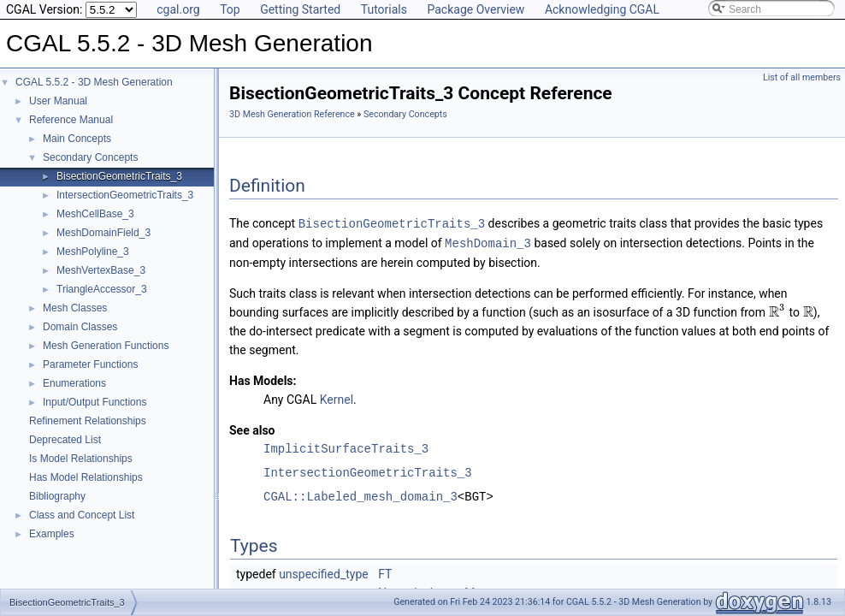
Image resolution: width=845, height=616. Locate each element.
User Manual (58, 101)
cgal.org (178, 9)
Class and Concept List (82, 515)
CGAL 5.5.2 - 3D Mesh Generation (94, 82)
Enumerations (74, 383)
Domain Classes (80, 327)
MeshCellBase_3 (95, 214)
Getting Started (300, 9)
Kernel (337, 398)
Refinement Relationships (88, 421)
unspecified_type (324, 572)
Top (230, 9)
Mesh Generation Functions (106, 346)
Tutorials (384, 9)
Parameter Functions (90, 364)
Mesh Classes (75, 308)
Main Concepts (77, 139)
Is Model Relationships (81, 459)
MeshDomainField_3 (103, 233)
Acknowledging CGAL (602, 9)
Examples (52, 534)
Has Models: (263, 379)
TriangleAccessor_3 (102, 289)
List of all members (802, 77)
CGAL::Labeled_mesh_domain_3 (360, 495)
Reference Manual (71, 120)
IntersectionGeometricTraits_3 (125, 195)
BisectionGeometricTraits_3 (119, 176)
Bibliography (57, 496)
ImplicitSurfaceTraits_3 (346, 447)
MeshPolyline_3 (93, 252)
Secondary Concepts (90, 157)
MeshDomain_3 (488, 242)
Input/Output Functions (95, 402)
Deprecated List (65, 440)
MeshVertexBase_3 (101, 270)
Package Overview (476, 9)
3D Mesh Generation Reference (292, 114)
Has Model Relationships (86, 477)
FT (385, 572)
